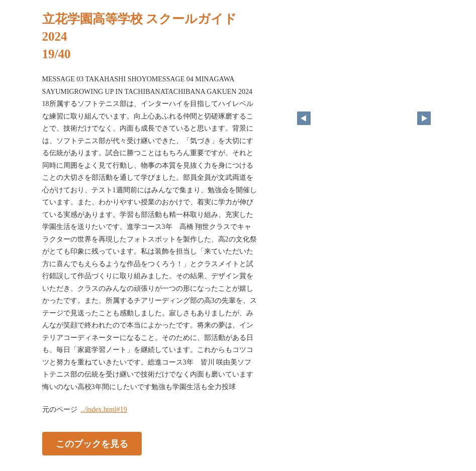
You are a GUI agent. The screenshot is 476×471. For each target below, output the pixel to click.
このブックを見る (92, 444)
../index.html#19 (104, 409)
